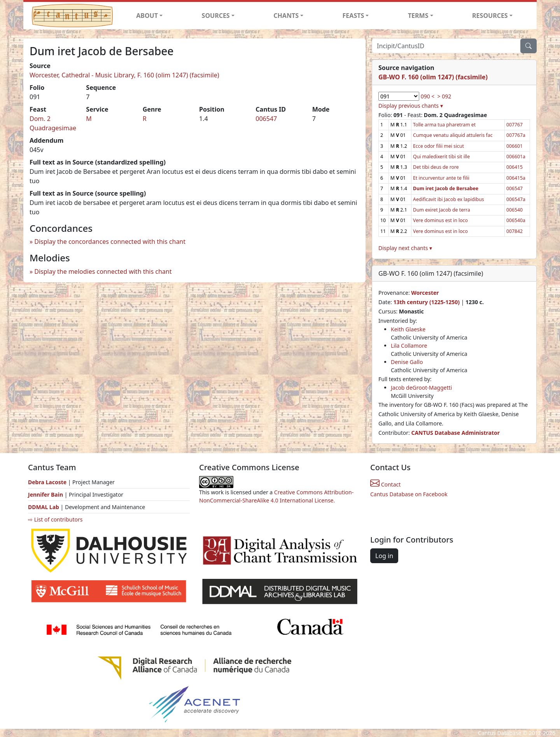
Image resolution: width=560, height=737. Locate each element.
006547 (266, 119)
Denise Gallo (407, 362)
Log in (384, 556)
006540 (514, 210)
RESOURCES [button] (490, 16)
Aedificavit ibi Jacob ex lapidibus (449, 199)
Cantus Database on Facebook (409, 494)
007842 (514, 231)
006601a (516, 157)
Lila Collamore (409, 346)
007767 (514, 125)
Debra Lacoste (47, 482)
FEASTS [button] (353, 16)
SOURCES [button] (216, 16)
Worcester (425, 293)
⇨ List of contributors (55, 519)
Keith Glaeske (408, 329)
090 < (428, 96)
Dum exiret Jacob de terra (442, 210)
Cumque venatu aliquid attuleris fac (453, 135)
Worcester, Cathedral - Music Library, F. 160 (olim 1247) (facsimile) (124, 75)
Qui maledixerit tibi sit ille (441, 157)
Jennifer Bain (46, 495)
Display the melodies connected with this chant (103, 271)
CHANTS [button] (286, 16)
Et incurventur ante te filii (441, 178)
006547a (516, 199)
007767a (516, 135)
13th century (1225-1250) (426, 302)
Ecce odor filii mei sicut (438, 146)
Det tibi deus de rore (436, 167)
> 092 (444, 96)
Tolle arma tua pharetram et (444, 125)
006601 (514, 146)
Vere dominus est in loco (440, 220)
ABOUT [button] (147, 16)
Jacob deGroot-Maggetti (421, 388)
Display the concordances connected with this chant (110, 242)
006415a (516, 178)
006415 (514, 167)
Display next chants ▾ (405, 248)
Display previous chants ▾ (411, 106)
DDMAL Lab (44, 507)
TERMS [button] (418, 16)
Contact (385, 484)
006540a (516, 220)
